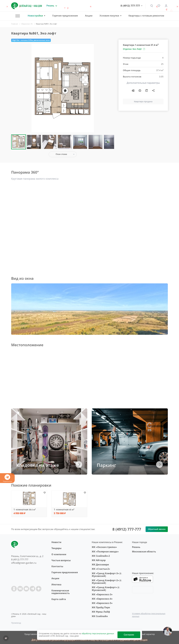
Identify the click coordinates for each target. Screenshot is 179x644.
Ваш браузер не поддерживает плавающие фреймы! (89, 309)
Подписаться (7, 478)
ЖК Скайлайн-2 (101, 556)
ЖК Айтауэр (99, 560)
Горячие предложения (65, 16)
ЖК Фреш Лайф (101, 612)
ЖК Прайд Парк (101, 607)
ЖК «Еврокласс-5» (102, 603)
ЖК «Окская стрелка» (104, 547)
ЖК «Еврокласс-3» (102, 594)
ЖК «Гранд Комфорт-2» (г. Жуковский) (107, 582)
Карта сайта (59, 599)
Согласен (129, 635)
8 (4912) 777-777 (130, 6)
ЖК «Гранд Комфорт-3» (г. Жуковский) (107, 575)
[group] (63, 88)
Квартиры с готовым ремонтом (146, 16)
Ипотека (56, 585)
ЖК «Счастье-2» (101, 569)
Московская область (144, 552)
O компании (59, 554)
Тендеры (56, 548)
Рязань (136, 547)
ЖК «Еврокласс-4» (102, 599)
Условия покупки (109, 16)
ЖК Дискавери (100, 565)
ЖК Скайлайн (100, 616)
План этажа (61, 154)
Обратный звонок (157, 529)
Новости (56, 542)
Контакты (57, 566)
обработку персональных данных (98, 633)
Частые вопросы (61, 560)
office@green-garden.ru (24, 563)
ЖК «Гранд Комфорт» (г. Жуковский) (106, 589)
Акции (89, 16)
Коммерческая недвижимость (61, 592)
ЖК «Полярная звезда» (105, 552)
